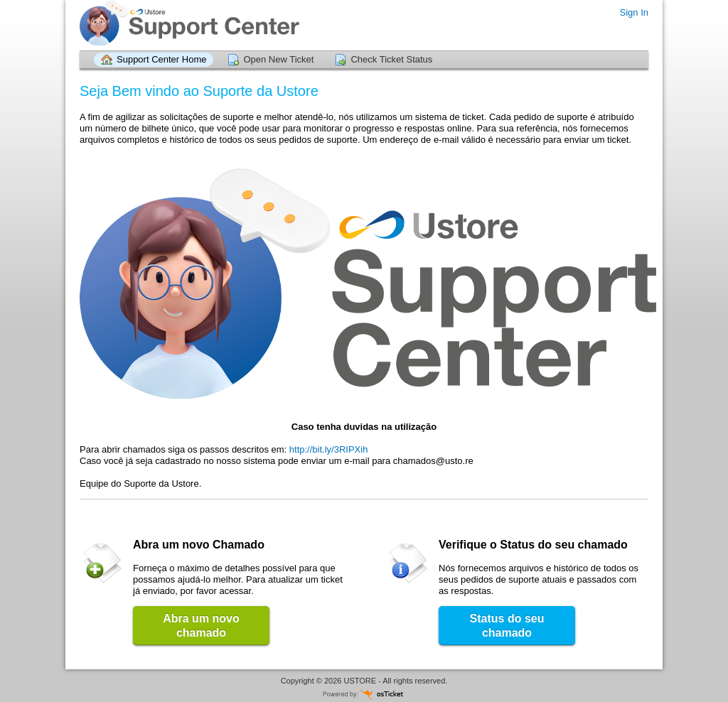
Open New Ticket (278, 59)
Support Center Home (161, 59)
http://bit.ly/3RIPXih (329, 449)
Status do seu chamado (507, 626)
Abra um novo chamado (201, 626)
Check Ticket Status (391, 59)
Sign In (634, 12)
